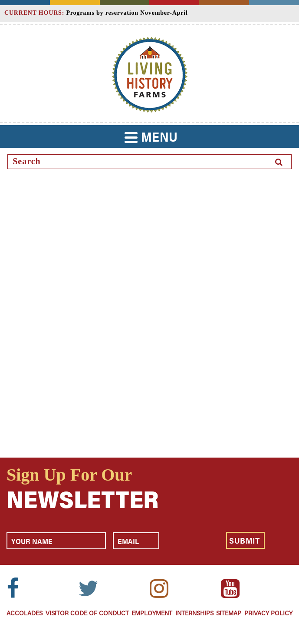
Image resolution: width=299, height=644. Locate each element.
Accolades (25, 612)
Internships (194, 612)
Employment (152, 612)
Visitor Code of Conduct (87, 612)
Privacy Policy (268, 612)
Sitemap (229, 612)
